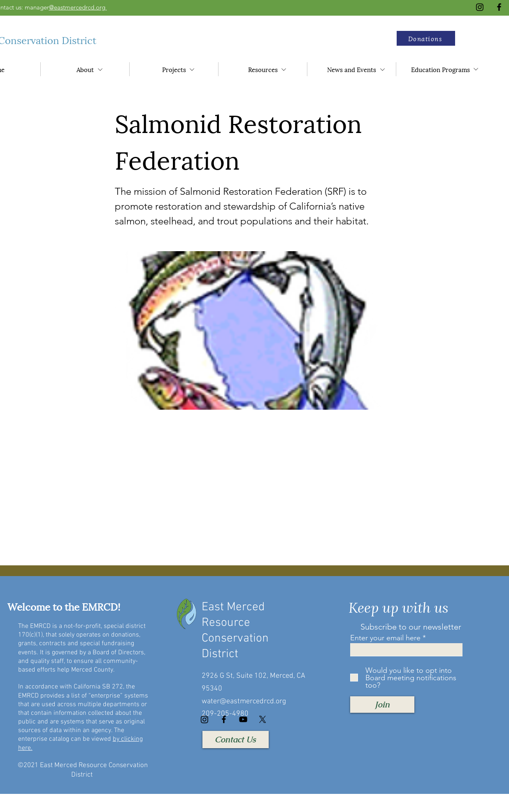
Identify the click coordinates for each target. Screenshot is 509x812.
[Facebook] (499, 7)
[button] (426, 38)
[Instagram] (480, 7)
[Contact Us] (236, 740)
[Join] (382, 705)
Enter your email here (385, 638)
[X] (263, 719)
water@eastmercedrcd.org (244, 701)
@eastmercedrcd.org (78, 7)
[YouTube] (243, 719)
